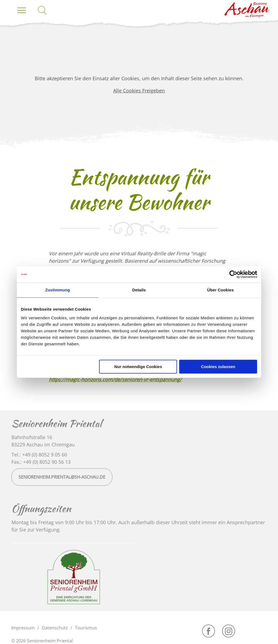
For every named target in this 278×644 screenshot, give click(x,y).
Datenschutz (55, 628)
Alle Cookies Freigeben (139, 91)
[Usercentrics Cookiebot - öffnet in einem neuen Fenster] (233, 274)
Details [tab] (139, 290)
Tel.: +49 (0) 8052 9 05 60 (39, 455)
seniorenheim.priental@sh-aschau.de (62, 477)
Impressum (23, 628)
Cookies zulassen (218, 367)
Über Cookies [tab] (220, 290)
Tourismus (86, 628)
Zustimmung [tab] (58, 290)
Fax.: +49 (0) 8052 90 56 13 (41, 462)
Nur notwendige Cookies (138, 367)
